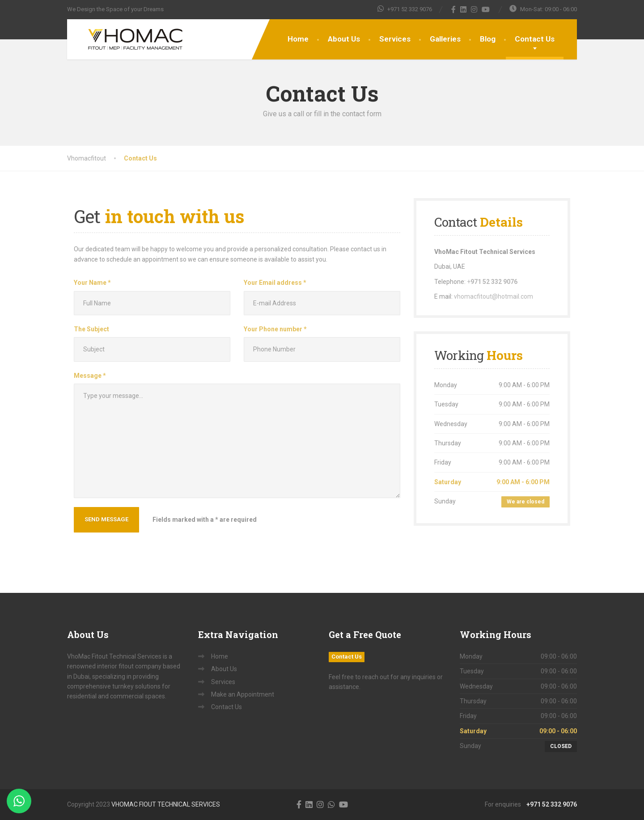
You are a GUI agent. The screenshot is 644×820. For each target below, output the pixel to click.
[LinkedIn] (464, 9)
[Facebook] (454, 9)
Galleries (445, 39)
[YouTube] (486, 9)
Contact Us (535, 39)
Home (298, 39)
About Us (344, 39)
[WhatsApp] (331, 804)
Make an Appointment (243, 694)
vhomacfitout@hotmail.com (494, 296)
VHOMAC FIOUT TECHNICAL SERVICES (166, 804)
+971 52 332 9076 (550, 804)
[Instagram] (474, 9)
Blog (488, 39)
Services (395, 39)
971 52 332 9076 (494, 282)
